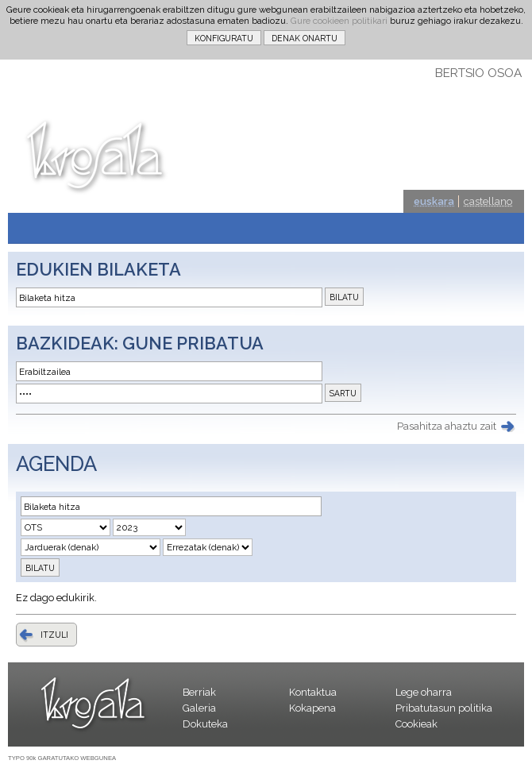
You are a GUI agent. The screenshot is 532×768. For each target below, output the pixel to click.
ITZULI (54, 635)
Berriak (199, 692)
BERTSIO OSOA (478, 73)
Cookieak (416, 724)
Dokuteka (205, 724)
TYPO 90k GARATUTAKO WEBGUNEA (62, 758)
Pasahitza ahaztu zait (447, 426)
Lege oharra (424, 692)
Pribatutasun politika (444, 708)
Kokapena (312, 708)
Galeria (199, 708)
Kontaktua (313, 692)
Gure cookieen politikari (339, 21)
